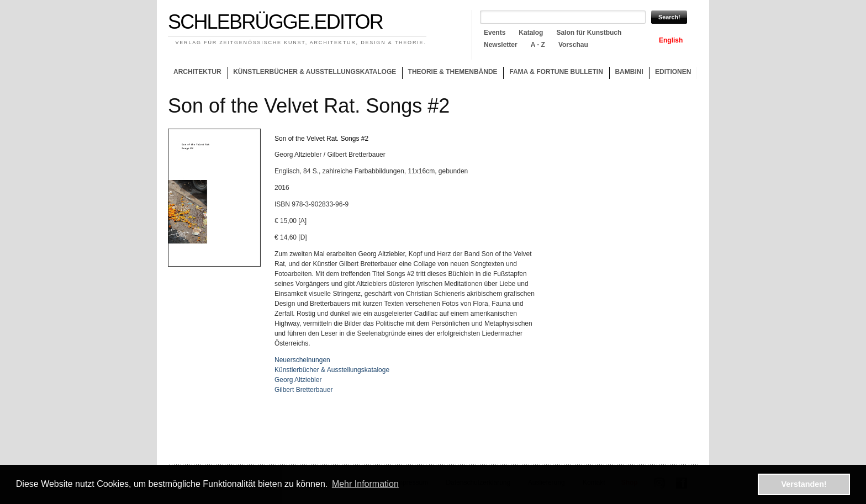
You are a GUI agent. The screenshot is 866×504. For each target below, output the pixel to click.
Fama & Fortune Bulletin (556, 72)
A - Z (538, 45)
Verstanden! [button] (804, 484)
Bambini (629, 72)
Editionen (673, 72)
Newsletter (501, 45)
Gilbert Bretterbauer (303, 390)
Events (495, 33)
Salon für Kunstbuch (589, 33)
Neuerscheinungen (302, 360)
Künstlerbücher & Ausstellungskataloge (315, 72)
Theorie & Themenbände (450, 73)
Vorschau (573, 45)
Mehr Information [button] (365, 484)
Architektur (197, 72)
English (671, 40)
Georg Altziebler (298, 380)
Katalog (531, 33)
